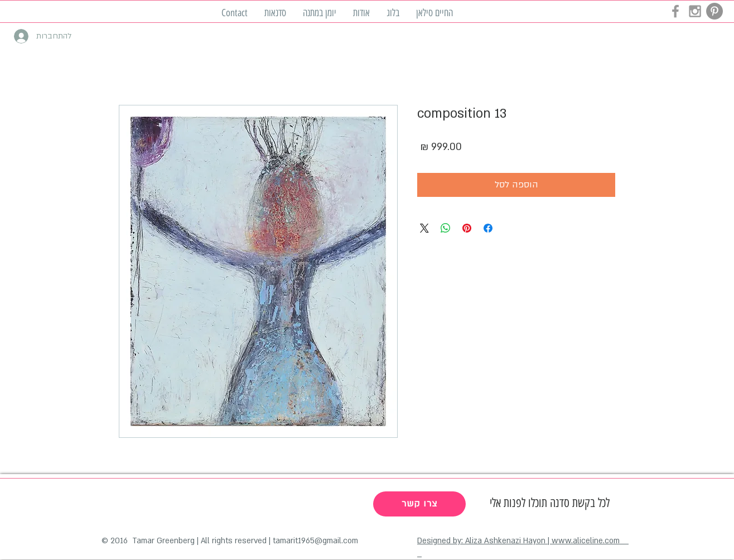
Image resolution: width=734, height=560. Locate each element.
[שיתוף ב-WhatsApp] (446, 228)
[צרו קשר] (419, 504)
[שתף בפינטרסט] (467, 228)
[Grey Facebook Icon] (675, 11)
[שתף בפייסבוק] (488, 228)
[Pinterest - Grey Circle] (714, 11)
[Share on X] (424, 228)
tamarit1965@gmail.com (315, 541)
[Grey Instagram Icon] (695, 11)
